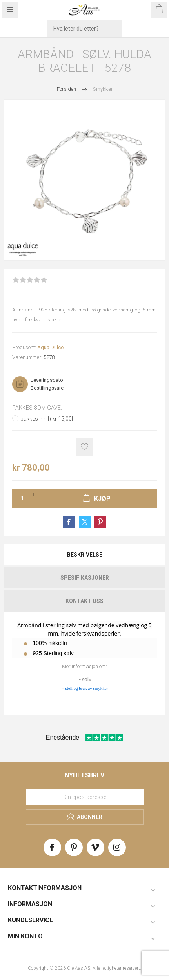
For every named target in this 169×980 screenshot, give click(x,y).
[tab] (84, 555)
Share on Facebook (69, 522)
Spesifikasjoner (85, 578)
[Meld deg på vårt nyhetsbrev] (85, 797)
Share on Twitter (85, 522)
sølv (86, 679)
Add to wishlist (84, 447)
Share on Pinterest (100, 522)
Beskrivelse (85, 555)
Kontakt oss (84, 601)
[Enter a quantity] (20, 498)
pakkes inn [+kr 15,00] (47, 419)
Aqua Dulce (50, 347)
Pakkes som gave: (37, 408)
